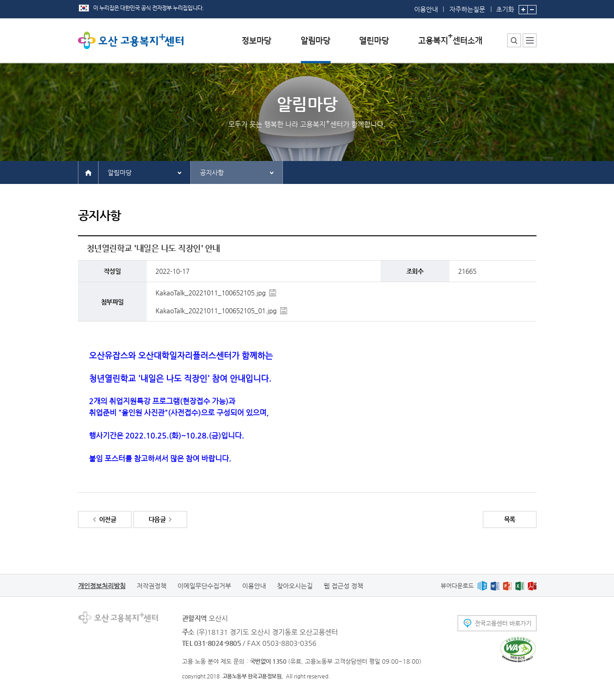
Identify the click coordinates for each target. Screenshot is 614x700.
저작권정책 (152, 586)
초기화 (505, 6)
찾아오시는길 (295, 586)
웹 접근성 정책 (343, 586)
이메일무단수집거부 (204, 586)
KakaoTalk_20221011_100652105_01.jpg (216, 311)
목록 (510, 519)
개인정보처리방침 (102, 586)
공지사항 (212, 172)
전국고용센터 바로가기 (503, 623)
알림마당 (120, 172)
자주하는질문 (467, 9)
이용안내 (426, 9)
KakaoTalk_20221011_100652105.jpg (210, 293)
